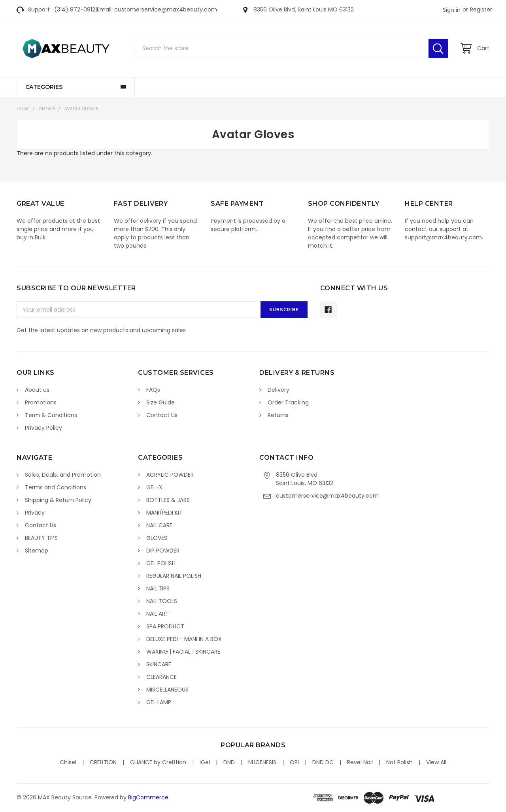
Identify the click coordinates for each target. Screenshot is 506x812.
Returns (278, 415)
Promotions (41, 402)
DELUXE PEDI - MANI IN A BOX (184, 639)
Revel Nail (360, 762)
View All (436, 762)
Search (438, 48)
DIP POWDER (163, 551)
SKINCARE (159, 664)
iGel (205, 762)
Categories (44, 87)
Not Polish (399, 762)
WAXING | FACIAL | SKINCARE (183, 652)
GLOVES (47, 109)
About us (37, 390)
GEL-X (154, 487)
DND (229, 762)
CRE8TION (103, 762)
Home (23, 109)
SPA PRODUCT (165, 626)
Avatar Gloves (81, 109)
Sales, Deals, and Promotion (63, 475)
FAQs (153, 390)
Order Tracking (288, 402)
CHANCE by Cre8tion (158, 762)
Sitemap (37, 551)
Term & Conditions (51, 415)
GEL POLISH (161, 563)
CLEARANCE (161, 677)
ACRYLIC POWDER (170, 475)
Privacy (35, 513)
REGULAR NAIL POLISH (174, 576)
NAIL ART (158, 614)
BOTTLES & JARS (168, 500)
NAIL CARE (159, 525)
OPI (294, 762)
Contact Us (162, 415)
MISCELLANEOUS (167, 690)
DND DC (323, 762)
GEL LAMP (159, 702)
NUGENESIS (262, 762)
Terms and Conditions (56, 487)
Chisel (68, 762)
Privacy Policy (43, 428)
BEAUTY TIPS (41, 538)
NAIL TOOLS (162, 601)
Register (481, 9)
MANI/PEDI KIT (164, 513)
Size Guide (160, 402)
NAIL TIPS (158, 588)
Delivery (278, 390)
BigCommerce (148, 797)
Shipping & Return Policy (58, 500)
